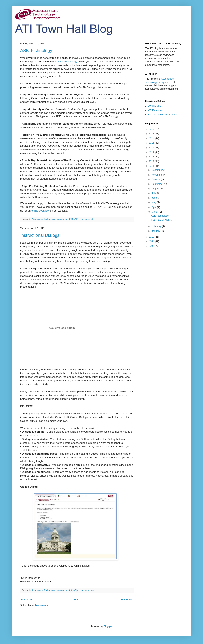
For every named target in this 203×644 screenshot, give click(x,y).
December (158, 170)
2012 (152, 161)
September (158, 184)
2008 (152, 246)
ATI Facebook (155, 110)
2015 (152, 148)
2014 (152, 152)
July (154, 193)
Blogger (108, 626)
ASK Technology (36, 50)
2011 (152, 166)
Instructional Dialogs (40, 235)
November (158, 175)
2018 (152, 134)
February (157, 226)
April (154, 207)
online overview (40, 211)
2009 (152, 241)
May (154, 202)
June (155, 198)
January (156, 231)
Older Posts (126, 600)
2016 (152, 143)
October (156, 179)
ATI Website (154, 106)
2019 (152, 129)
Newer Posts (28, 600)
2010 (152, 237)
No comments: (88, 219)
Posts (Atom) (42, 605)
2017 (152, 138)
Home (77, 600)
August (156, 189)
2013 (152, 157)
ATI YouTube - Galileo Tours (163, 114)
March (155, 212)
